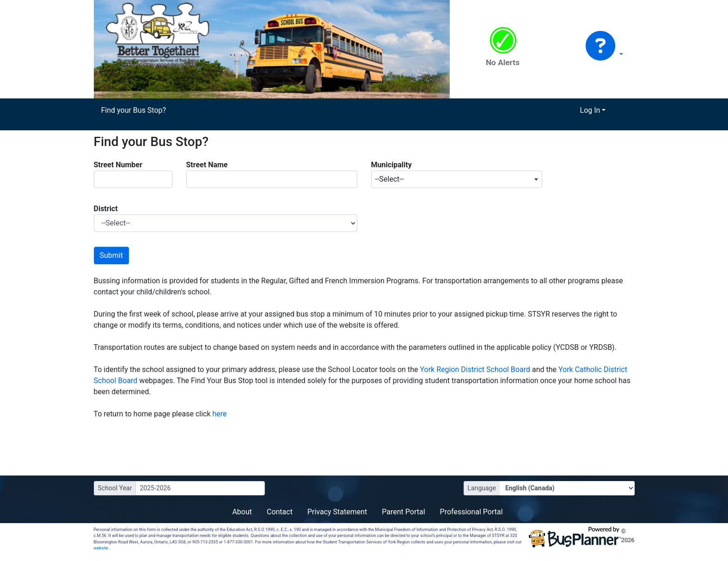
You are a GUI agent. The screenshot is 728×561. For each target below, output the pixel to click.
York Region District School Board (476, 369)
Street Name (207, 165)
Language (482, 488)
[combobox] (457, 179)
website (101, 548)
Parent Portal (403, 512)
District (106, 209)
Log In (590, 110)
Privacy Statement (337, 512)
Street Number (118, 165)
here (220, 414)
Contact (280, 512)
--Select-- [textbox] (390, 179)
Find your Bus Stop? (134, 110)
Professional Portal (471, 512)
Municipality (392, 165)
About (242, 512)
